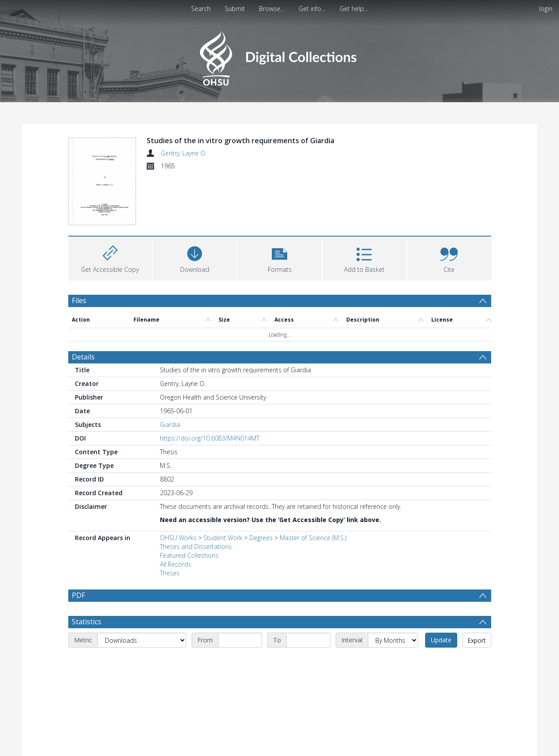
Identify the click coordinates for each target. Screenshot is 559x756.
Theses (170, 521)
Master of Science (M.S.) (313, 486)
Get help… (354, 9)
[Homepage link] (279, 56)
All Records (176, 513)
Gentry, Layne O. (184, 153)
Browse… (272, 9)
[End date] (308, 589)
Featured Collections (189, 504)
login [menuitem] (546, 9)
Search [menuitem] (201, 9)
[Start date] (240, 589)
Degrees (261, 486)
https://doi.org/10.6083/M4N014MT (210, 387)
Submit (235, 9)
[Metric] (142, 589)
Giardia (170, 373)
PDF (78, 544)
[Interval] (393, 589)
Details (83, 305)
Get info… (312, 9)
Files (79, 248)
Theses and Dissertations (196, 495)
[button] (279, 206)
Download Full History (455, 748)
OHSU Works (178, 486)
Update (441, 588)
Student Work (223, 486)
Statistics (87, 570)
